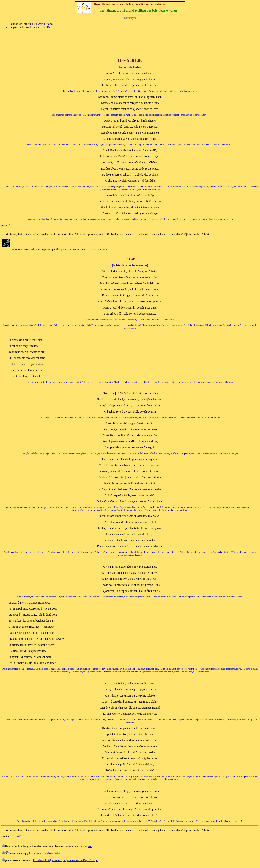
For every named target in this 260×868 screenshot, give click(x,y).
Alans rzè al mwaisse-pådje (44, 853)
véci (90, 846)
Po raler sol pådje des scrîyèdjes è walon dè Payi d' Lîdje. (66, 860)
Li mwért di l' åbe (42, 24)
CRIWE (103, 249)
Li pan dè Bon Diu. (41, 27)
